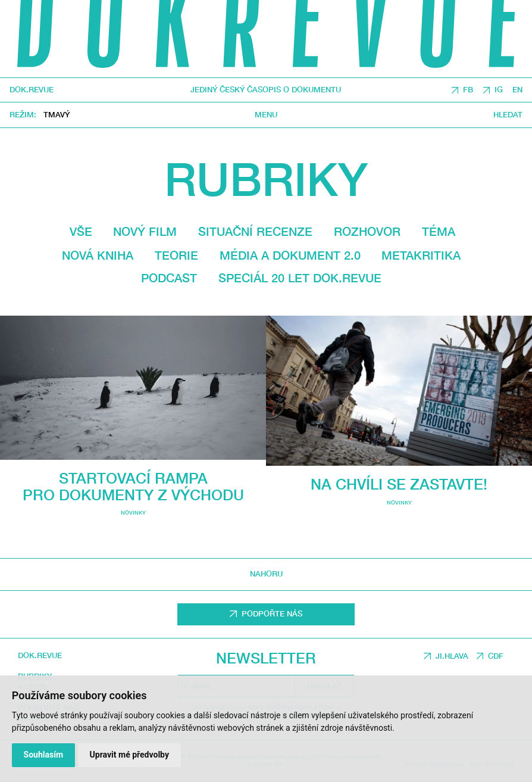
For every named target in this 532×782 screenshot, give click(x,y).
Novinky (133, 512)
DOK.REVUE (32, 90)
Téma (439, 231)
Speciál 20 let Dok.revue (300, 278)
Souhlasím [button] (44, 755)
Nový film (145, 231)
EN (517, 90)
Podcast (169, 278)
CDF (496, 656)
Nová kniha (98, 255)
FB (468, 90)
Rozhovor (367, 231)
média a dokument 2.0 (290, 255)
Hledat (508, 115)
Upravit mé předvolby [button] (129, 755)
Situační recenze (255, 231)
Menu (266, 115)
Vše (81, 231)
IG (499, 90)
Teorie (176, 255)
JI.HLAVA (452, 656)
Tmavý (57, 115)
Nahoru (266, 574)
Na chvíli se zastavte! (399, 484)
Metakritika (421, 255)
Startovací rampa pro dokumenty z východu (133, 486)
